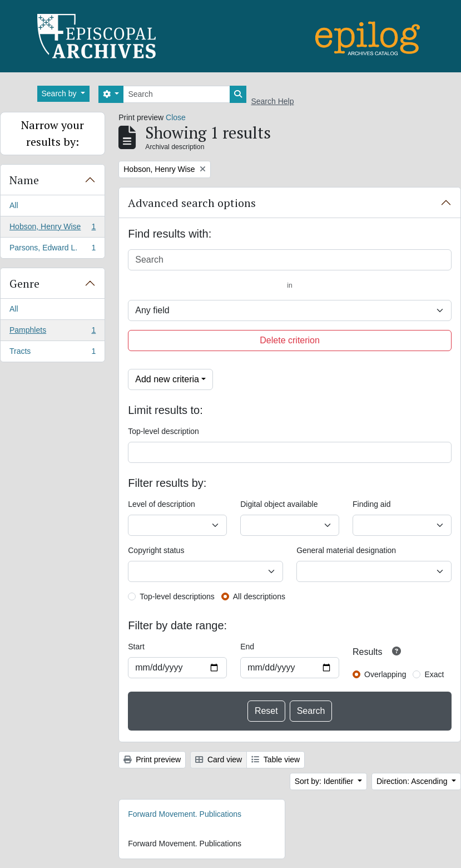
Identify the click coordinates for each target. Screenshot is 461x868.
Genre (24, 283)
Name (24, 180)
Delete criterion (290, 340)
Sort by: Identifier (325, 781)
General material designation (346, 550)
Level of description (162, 504)
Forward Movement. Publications (185, 814)
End (247, 647)
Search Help (272, 101)
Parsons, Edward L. (52, 250)
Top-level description (163, 431)
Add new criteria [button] (167, 379)
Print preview (152, 759)
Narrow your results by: (53, 133)
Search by (60, 93)
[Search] (177, 94)
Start (136, 647)
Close (176, 117)
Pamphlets (52, 332)
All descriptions (259, 596)
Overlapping (385, 674)
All (14, 205)
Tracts (52, 353)
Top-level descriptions (177, 596)
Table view (276, 759)
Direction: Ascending (413, 781)
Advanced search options (192, 203)
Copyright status (156, 550)
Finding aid (372, 504)
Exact (434, 674)
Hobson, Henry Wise (52, 229)
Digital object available (279, 504)
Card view (219, 759)
